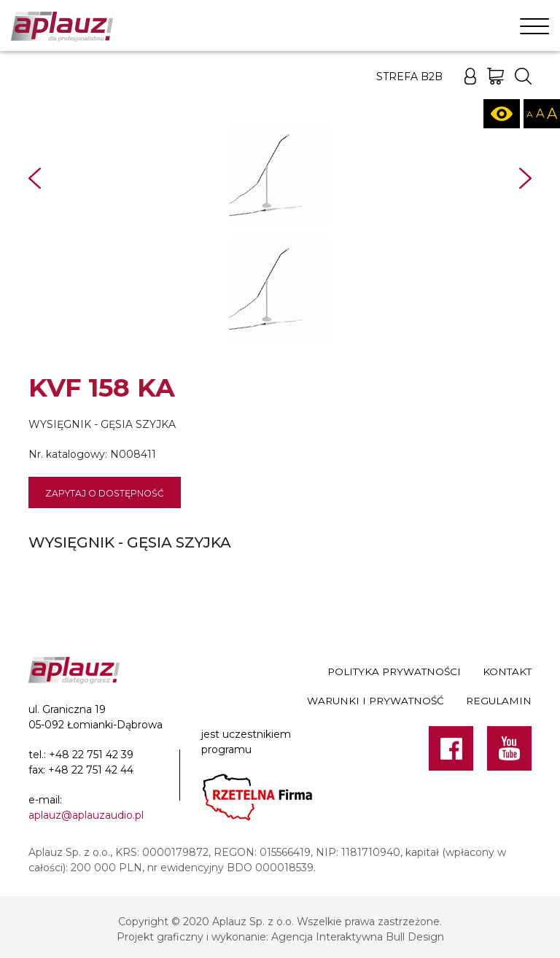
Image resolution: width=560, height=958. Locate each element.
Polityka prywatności (394, 671)
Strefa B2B (409, 77)
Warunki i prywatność (376, 701)
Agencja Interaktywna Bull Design (358, 937)
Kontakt (507, 671)
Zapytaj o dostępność (105, 493)
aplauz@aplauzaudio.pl (86, 815)
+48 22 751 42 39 (91, 755)
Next (525, 178)
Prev (35, 178)
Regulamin (499, 701)
